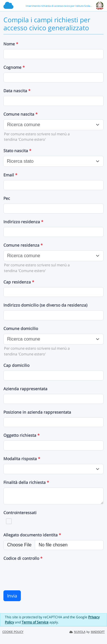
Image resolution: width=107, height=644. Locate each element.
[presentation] (47, 575)
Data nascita (17, 91)
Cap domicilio (16, 365)
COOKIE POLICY (13, 632)
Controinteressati (20, 513)
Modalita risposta (22, 459)
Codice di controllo (23, 558)
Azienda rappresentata (25, 389)
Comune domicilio (21, 328)
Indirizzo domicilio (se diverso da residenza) (45, 305)
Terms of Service (35, 622)
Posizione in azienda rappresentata (37, 412)
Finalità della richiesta (26, 482)
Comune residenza (23, 245)
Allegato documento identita (32, 535)
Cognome (14, 67)
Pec (7, 198)
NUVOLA (77, 632)
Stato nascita (17, 151)
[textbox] (50, 125)
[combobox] (53, 125)
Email (10, 175)
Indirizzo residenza (23, 222)
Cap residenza (19, 282)
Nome (11, 44)
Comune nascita (21, 114)
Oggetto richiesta (22, 435)
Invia (12, 596)
